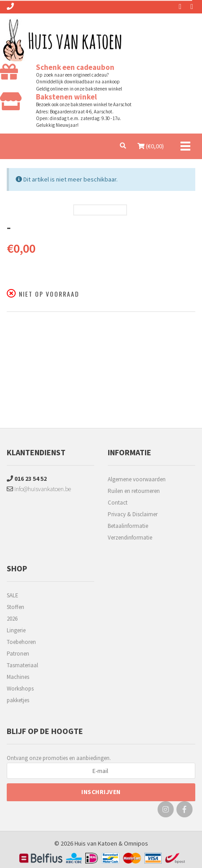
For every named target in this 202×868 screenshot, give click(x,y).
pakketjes (18, 700)
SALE (13, 595)
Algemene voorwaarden (137, 479)
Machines (18, 677)
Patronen (18, 654)
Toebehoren (21, 642)
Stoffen (15, 607)
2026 (12, 619)
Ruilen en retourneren (134, 491)
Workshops (20, 689)
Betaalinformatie (128, 526)
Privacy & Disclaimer (133, 514)
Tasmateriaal (22, 665)
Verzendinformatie (130, 538)
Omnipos (136, 843)
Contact (118, 503)
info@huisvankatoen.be (39, 489)
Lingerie (16, 630)
